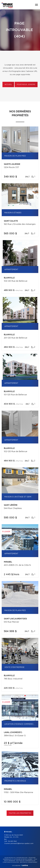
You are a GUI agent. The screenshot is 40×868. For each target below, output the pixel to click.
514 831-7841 (12, 841)
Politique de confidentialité (26, 861)
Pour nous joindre (26, 85)
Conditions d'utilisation (11, 862)
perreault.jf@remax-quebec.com (22, 844)
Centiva (24, 865)
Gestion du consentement (29, 862)
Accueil (8, 85)
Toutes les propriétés (20, 813)
